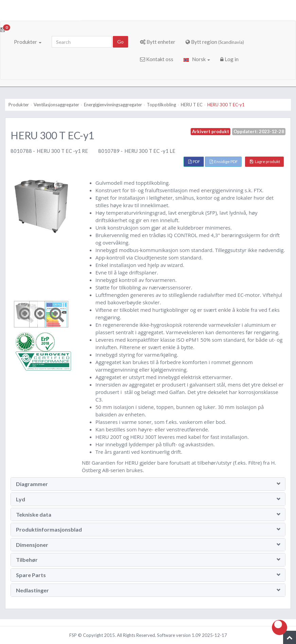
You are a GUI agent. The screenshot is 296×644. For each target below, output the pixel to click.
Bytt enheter (158, 42)
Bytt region (215, 42)
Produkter (28, 42)
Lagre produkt (265, 162)
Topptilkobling (161, 105)
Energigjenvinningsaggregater (113, 105)
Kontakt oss (157, 59)
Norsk (197, 59)
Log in (229, 59)
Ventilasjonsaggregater (56, 105)
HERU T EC (192, 105)
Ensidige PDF (224, 162)
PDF (194, 162)
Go (120, 42)
